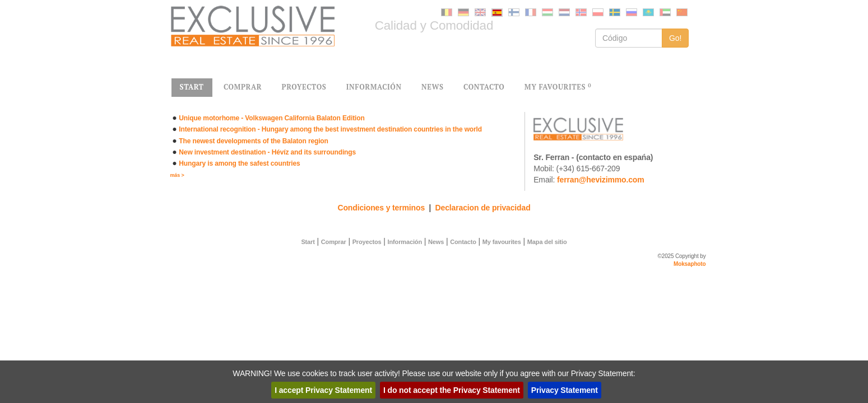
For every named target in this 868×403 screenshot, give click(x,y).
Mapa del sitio (547, 242)
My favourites (502, 242)
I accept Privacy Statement (323, 390)
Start (308, 242)
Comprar (334, 242)
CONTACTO (484, 87)
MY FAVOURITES (558, 87)
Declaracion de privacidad (483, 208)
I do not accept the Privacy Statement (452, 390)
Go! (676, 38)
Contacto (463, 242)
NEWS (433, 87)
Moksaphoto (690, 264)
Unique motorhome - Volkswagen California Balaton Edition (271, 118)
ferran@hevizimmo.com (601, 180)
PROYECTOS (304, 87)
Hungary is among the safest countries (239, 163)
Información (405, 242)
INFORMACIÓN (374, 87)
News (436, 242)
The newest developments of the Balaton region (253, 141)
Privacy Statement (565, 390)
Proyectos (367, 242)
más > (177, 175)
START (192, 87)
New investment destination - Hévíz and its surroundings (267, 152)
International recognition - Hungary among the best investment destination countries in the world (330, 129)
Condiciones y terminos (381, 208)
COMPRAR (243, 87)
